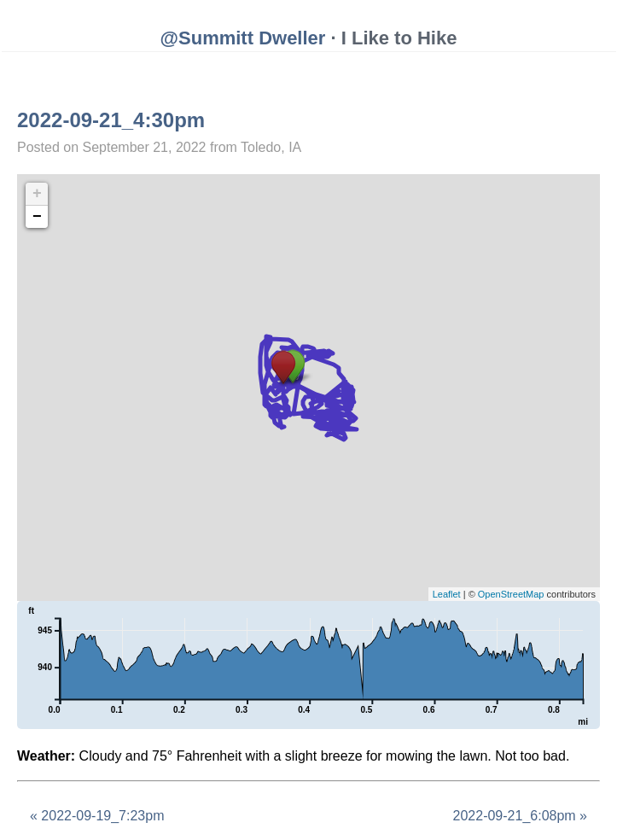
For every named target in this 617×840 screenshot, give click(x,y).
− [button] (37, 217)
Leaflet (447, 594)
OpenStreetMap (511, 594)
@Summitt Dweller (243, 38)
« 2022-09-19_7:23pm (97, 816)
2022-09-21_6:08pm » (520, 816)
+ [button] (37, 194)
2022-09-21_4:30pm (111, 120)
